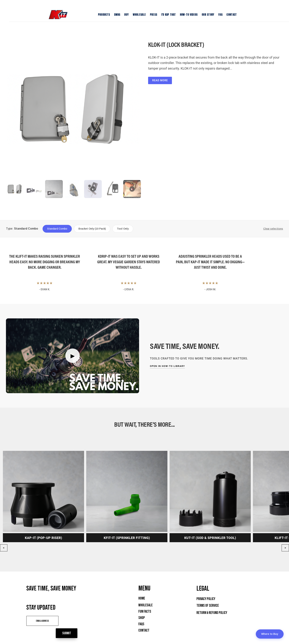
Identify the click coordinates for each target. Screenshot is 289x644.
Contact (144, 630)
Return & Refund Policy (212, 613)
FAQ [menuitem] (220, 15)
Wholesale (145, 605)
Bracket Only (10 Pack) (92, 229)
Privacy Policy (206, 599)
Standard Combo (57, 229)
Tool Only (123, 229)
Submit (82, 620)
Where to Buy (270, 634)
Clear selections (273, 229)
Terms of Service (208, 606)
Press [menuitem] (154, 15)
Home (142, 598)
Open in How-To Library (167, 366)
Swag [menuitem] (117, 15)
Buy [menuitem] (126, 15)
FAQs (141, 624)
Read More (160, 80)
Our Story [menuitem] (208, 15)
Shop (142, 618)
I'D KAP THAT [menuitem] (169, 15)
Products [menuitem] (104, 15)
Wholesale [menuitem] (139, 15)
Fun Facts (145, 611)
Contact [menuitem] (232, 15)
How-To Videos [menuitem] (189, 15)
